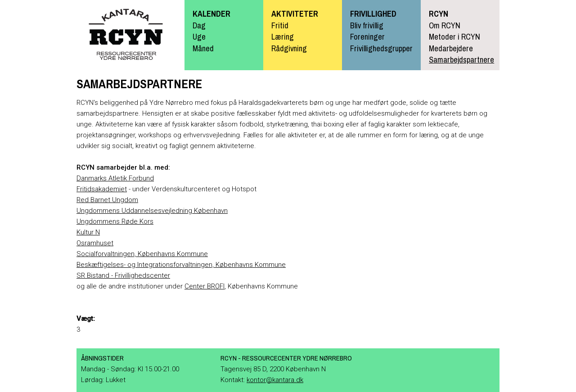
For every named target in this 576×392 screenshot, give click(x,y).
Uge (199, 37)
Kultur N (88, 232)
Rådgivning (289, 48)
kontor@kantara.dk (275, 380)
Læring (283, 37)
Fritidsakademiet (102, 189)
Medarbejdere (451, 48)
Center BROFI (205, 286)
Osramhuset (95, 243)
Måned (203, 48)
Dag (199, 25)
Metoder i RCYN (454, 37)
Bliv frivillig (367, 25)
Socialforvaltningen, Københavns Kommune (142, 254)
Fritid (280, 25)
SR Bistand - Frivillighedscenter (123, 275)
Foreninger (367, 37)
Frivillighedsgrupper (381, 48)
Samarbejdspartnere (461, 60)
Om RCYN (445, 25)
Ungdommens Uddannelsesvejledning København (152, 211)
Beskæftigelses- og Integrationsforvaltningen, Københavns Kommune (181, 265)
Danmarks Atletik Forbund (115, 178)
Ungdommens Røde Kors (115, 221)
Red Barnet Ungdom (107, 200)
